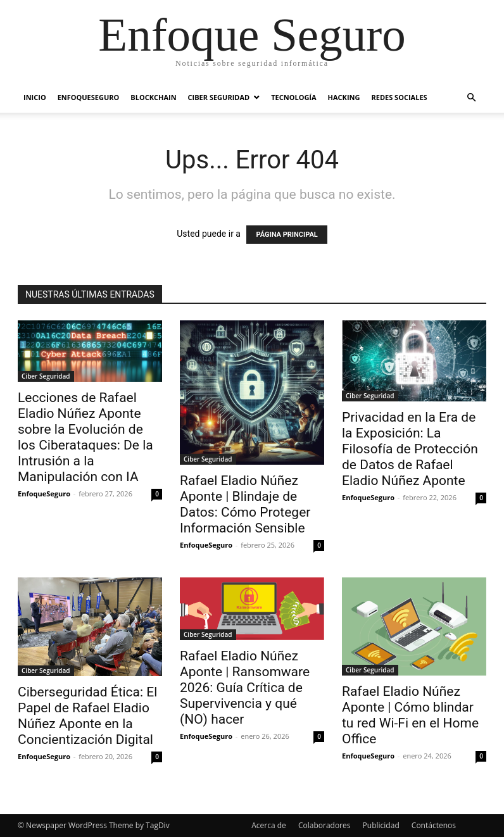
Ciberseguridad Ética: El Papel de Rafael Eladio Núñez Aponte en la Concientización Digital (87, 716)
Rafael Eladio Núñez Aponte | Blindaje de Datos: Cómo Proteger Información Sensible (245, 504)
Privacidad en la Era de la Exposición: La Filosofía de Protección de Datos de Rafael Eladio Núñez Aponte (410, 449)
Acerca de (269, 825)
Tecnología (293, 97)
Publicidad (381, 825)
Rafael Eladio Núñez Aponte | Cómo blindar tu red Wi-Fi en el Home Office (410, 715)
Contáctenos (434, 825)
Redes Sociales (399, 97)
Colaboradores (324, 825)
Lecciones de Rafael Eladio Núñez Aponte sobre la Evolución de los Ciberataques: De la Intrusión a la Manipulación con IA (85, 437)
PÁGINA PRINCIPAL (287, 235)
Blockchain (153, 97)
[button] (471, 98)
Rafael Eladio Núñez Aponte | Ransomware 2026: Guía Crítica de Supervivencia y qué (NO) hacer (245, 688)
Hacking (344, 97)
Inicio (35, 97)
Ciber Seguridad (219, 97)
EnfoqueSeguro (89, 97)
